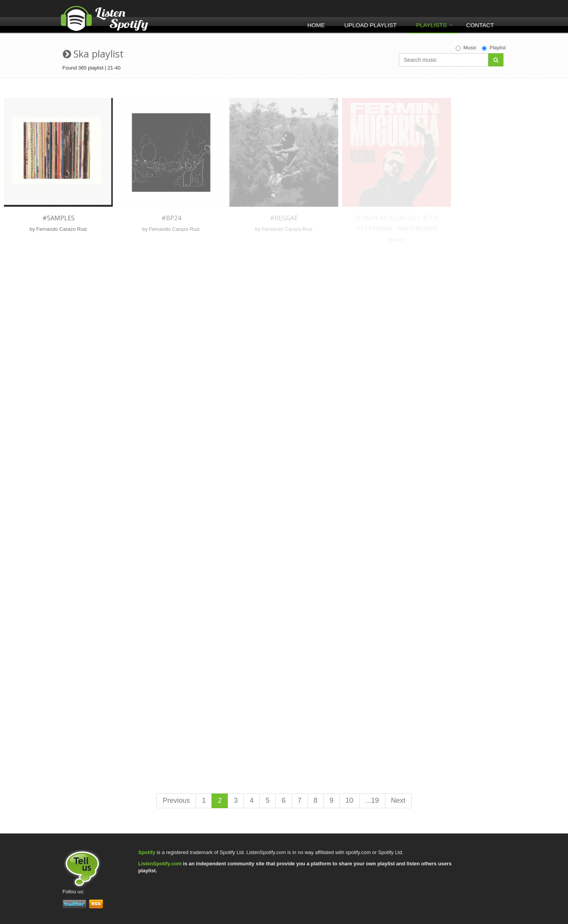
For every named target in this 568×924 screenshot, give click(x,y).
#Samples (59, 218)
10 (350, 800)
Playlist (494, 48)
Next (398, 800)
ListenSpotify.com (160, 864)
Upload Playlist (370, 25)
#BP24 (171, 218)
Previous (176, 800)
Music (466, 48)
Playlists (431, 25)
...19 (372, 800)
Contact (480, 25)
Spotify (147, 852)
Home (316, 25)
